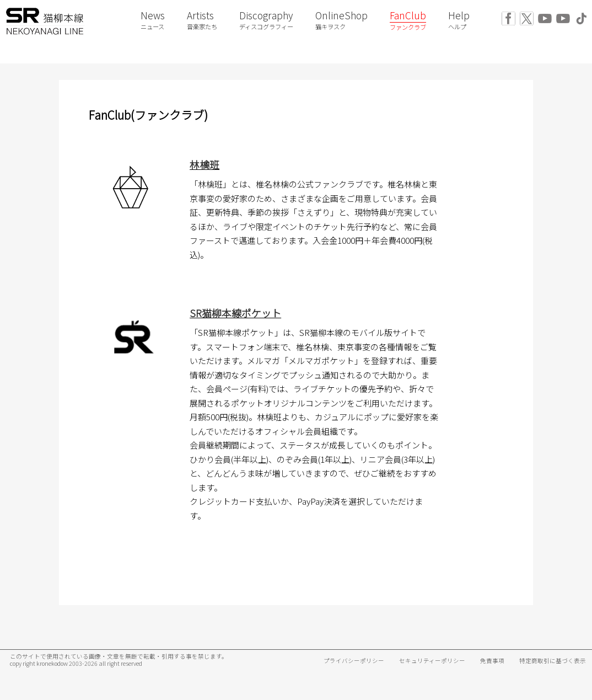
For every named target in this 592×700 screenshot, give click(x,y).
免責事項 (492, 661)
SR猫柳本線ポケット (235, 313)
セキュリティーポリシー (432, 661)
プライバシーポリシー (354, 661)
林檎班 (204, 164)
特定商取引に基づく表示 (553, 661)
